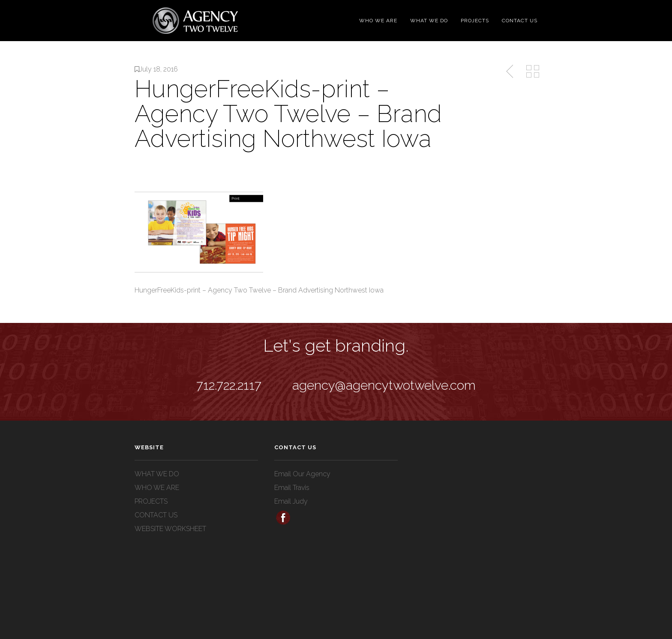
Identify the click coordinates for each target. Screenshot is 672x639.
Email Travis (292, 488)
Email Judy (291, 501)
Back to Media (533, 72)
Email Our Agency (302, 474)
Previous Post (510, 72)
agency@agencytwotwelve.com (384, 385)
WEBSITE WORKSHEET (170, 529)
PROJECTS (475, 21)
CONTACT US (520, 21)
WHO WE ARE (378, 21)
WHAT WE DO (429, 21)
